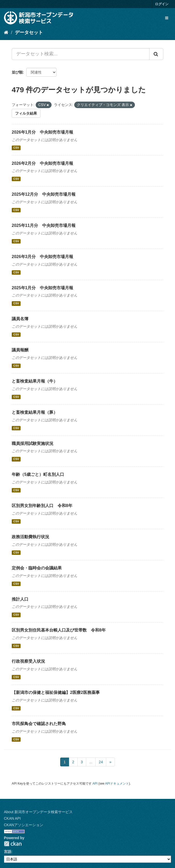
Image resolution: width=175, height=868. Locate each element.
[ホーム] (6, 32)
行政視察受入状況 (28, 661)
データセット (29, 32)
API (95, 784)
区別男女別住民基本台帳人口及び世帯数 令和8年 (59, 630)
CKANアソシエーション (24, 825)
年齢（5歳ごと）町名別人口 (38, 474)
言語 (8, 852)
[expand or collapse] (167, 18)
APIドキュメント (117, 784)
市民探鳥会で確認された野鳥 (39, 724)
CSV (16, 148)
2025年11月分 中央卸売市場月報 (44, 225)
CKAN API (12, 818)
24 (101, 762)
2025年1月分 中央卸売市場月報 (43, 288)
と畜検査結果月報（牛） (35, 381)
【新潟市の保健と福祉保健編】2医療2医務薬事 (56, 692)
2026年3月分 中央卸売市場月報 (43, 257)
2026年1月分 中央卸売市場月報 (43, 132)
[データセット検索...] (81, 54)
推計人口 (20, 599)
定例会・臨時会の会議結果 (37, 568)
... (91, 762)
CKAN (13, 844)
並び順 (17, 72)
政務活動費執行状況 (30, 537)
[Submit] (156, 54)
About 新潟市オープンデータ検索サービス (38, 812)
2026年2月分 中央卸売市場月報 (43, 163)
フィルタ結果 (26, 113)
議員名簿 (20, 319)
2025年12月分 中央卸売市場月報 (44, 194)
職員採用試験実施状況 (33, 443)
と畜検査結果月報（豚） (35, 412)
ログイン (162, 4)
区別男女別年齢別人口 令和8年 (42, 506)
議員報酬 (20, 350)
